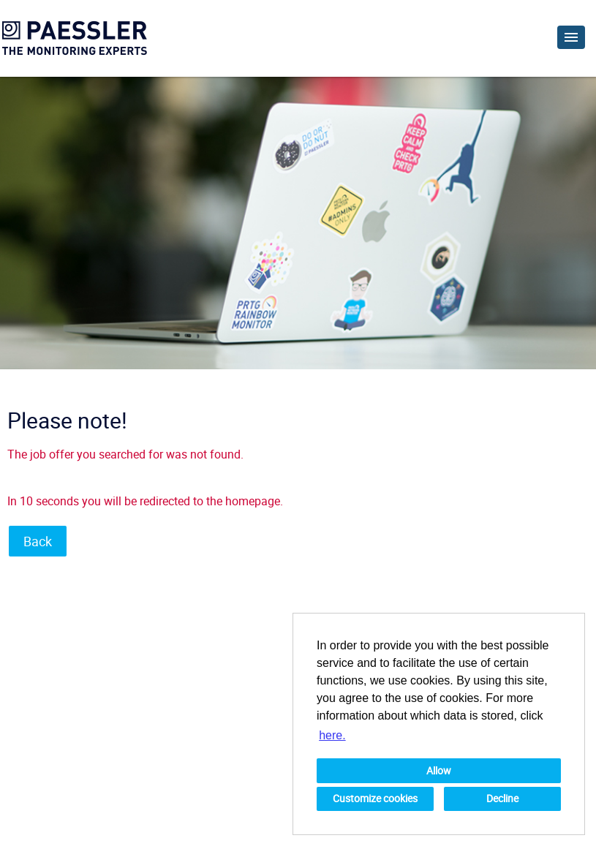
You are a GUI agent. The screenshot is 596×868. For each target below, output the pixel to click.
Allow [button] (439, 770)
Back (38, 541)
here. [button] (332, 735)
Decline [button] (502, 798)
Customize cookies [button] (375, 798)
